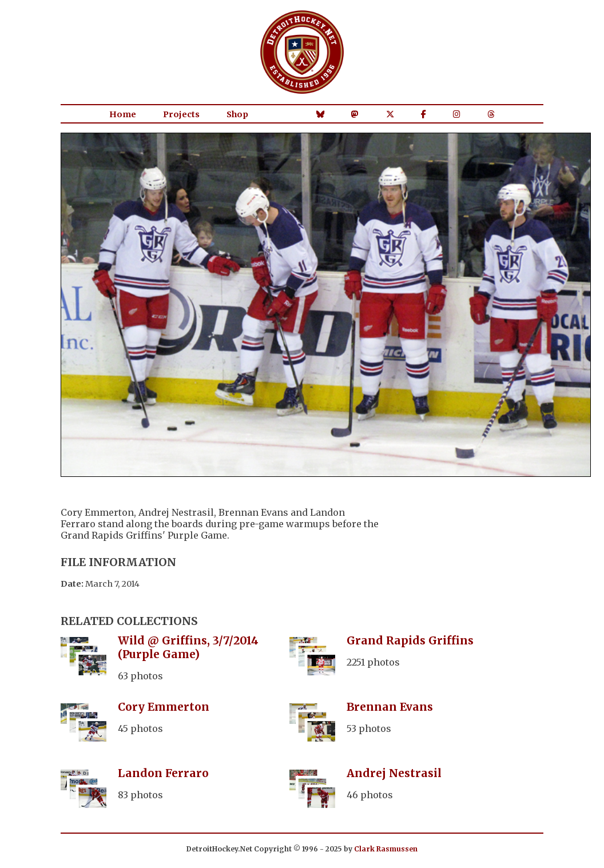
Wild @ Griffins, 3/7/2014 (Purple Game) (188, 647)
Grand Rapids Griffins (410, 640)
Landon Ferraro (163, 773)
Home (123, 114)
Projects (181, 114)
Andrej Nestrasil (394, 773)
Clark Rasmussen (386, 849)
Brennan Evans (390, 707)
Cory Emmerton (164, 707)
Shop (237, 114)
